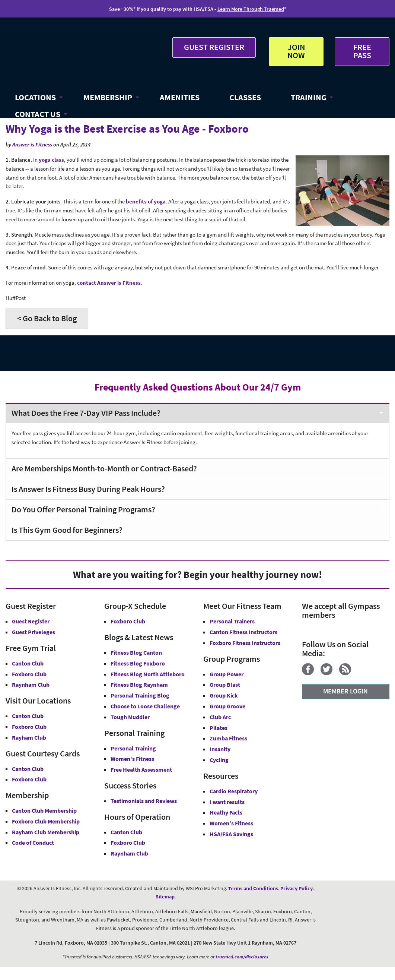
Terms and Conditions (253, 888)
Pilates (219, 728)
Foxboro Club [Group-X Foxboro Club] (128, 621)
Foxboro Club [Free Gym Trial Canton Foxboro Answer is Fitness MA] (29, 674)
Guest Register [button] (31, 621)
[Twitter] (329, 673)
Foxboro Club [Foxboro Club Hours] (128, 843)
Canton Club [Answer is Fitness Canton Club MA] (28, 716)
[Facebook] (311, 673)
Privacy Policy (297, 888)
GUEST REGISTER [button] (214, 47)
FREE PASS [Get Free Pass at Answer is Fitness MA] (362, 51)
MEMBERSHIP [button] (108, 97)
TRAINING (309, 97)
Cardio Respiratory (234, 791)
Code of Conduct (33, 843)
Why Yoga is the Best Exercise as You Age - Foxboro (127, 129)
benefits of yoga (146, 201)
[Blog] (348, 673)
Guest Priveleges (34, 632)
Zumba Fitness (228, 738)
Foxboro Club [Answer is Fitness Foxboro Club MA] (29, 727)
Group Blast (225, 685)
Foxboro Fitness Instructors (245, 643)
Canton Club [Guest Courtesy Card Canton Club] (28, 769)
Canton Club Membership (44, 810)
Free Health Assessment (141, 769)
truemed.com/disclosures (242, 957)
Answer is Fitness (32, 144)
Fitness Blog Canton (136, 652)
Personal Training (133, 748)
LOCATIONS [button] (35, 97)
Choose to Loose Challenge (145, 706)
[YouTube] (361, 673)
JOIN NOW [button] (296, 51)
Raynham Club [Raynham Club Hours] (129, 853)
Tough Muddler (130, 717)
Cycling (219, 760)
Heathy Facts (226, 812)
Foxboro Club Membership (46, 821)
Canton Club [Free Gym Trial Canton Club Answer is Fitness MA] (28, 663)
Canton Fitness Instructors (243, 632)
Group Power (227, 674)
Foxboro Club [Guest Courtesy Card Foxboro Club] (29, 779)
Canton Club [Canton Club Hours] (126, 832)
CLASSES (245, 97)
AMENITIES (180, 97)
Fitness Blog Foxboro (138, 663)
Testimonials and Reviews (144, 801)
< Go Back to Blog (47, 318)
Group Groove (227, 706)
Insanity (220, 749)
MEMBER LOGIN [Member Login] (345, 691)
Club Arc (220, 717)
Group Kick (224, 695)
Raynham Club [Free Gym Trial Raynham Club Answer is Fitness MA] (31, 685)
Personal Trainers (232, 621)
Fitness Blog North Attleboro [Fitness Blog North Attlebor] (148, 674)
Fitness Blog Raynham (139, 685)
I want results (227, 802)
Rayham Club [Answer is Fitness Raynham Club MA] (29, 737)
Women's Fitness (132, 759)
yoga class (51, 160)
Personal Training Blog (140, 695)
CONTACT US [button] (38, 114)
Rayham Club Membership (46, 832)
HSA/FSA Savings (231, 834)
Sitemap (165, 897)
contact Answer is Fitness (109, 283)
